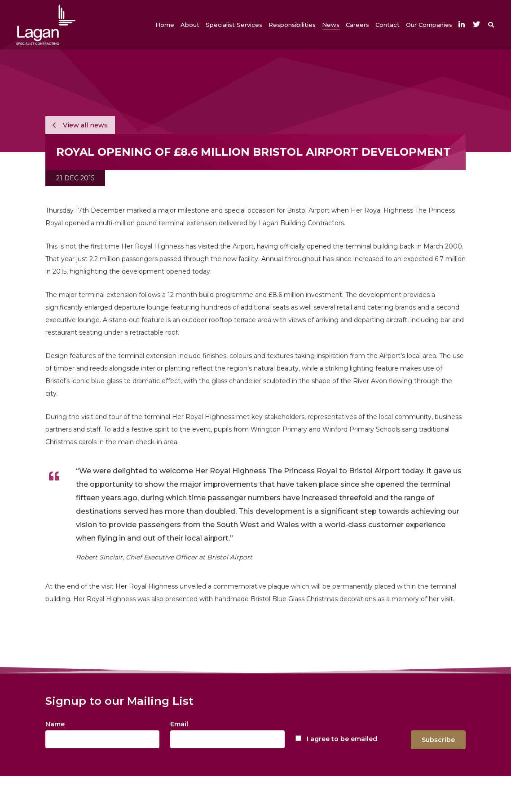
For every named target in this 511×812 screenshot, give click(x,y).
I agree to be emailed (342, 739)
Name (55, 724)
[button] (190, 25)
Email (179, 724)
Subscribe (438, 740)
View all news (80, 125)
